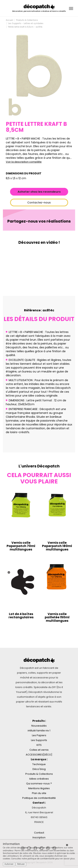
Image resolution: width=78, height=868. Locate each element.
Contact (39, 833)
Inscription (39, 837)
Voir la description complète (24, 162)
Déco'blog (39, 769)
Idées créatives (39, 779)
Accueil (9, 20)
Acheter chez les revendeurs (39, 192)
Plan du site (39, 793)
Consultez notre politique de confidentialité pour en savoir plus (43, 859)
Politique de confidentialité (39, 798)
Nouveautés (39, 726)
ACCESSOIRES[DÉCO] (39, 755)
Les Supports (39, 740)
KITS (39, 745)
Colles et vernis (39, 750)
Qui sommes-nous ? (39, 784)
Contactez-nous (39, 203)
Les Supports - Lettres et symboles (26, 23)
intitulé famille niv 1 (39, 731)
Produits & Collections (27, 20)
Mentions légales (39, 788)
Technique (39, 764)
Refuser (21, 864)
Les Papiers (39, 735)
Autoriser (9, 864)
